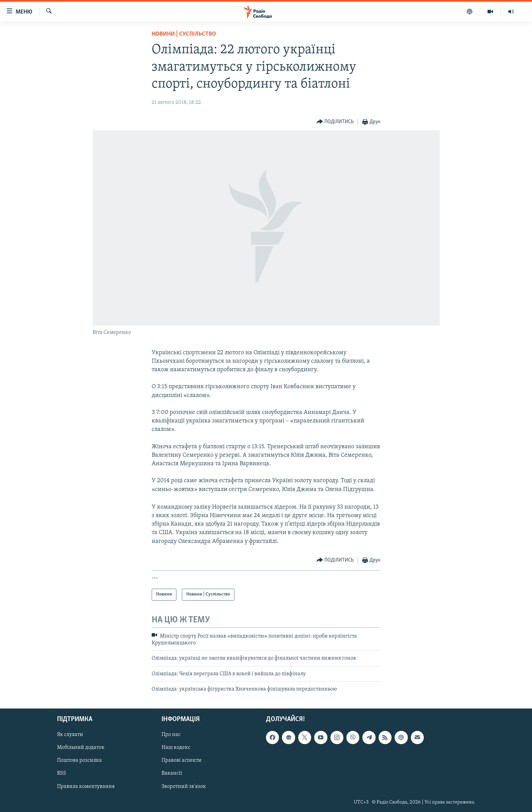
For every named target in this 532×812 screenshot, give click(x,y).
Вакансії (172, 773)
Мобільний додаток (81, 748)
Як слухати (70, 735)
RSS (62, 773)
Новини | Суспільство (184, 34)
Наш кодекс (176, 748)
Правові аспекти (182, 760)
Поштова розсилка (79, 760)
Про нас (171, 735)
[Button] (335, 122)
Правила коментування (86, 786)
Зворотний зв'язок (184, 786)
